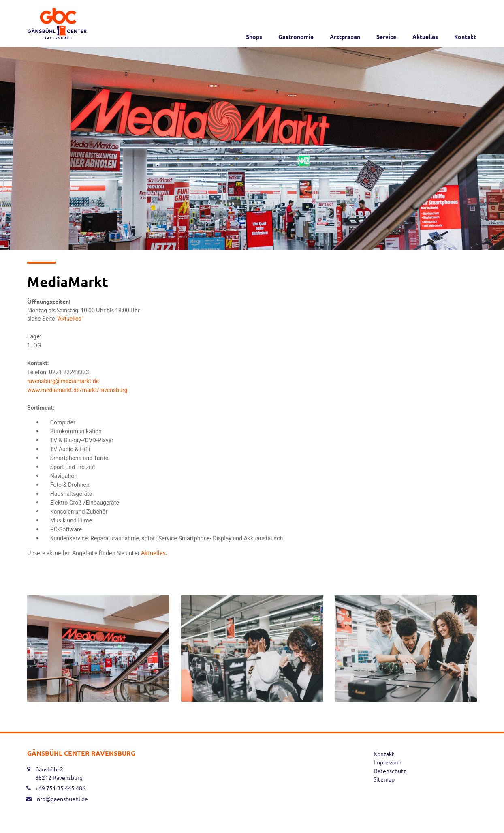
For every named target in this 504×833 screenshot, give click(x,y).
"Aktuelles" (70, 319)
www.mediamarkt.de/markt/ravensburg (77, 390)
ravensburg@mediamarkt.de (64, 381)
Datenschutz (390, 771)
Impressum (388, 762)
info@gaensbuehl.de (62, 799)
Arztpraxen (345, 36)
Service (386, 36)
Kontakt (465, 36)
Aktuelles (425, 36)
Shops (254, 36)
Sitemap (384, 779)
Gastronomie (296, 36)
